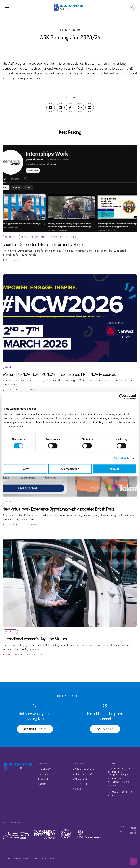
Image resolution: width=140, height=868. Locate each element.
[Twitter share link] (70, 107)
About (77, 789)
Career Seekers (83, 769)
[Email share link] (90, 107)
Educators (80, 784)
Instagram (45, 779)
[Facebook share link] (51, 107)
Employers (80, 779)
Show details (122, 458)
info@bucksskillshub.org (122, 794)
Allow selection (70, 469)
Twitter (43, 774)
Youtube (43, 784)
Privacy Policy (122, 830)
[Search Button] (132, 8)
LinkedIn (44, 789)
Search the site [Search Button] (35, 729)
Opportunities (83, 774)
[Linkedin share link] (60, 107)
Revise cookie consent (134, 830)
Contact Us (105, 729)
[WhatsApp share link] (80, 107)
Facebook (45, 769)
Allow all (115, 469)
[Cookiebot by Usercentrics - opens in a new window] (121, 397)
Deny (25, 469)
